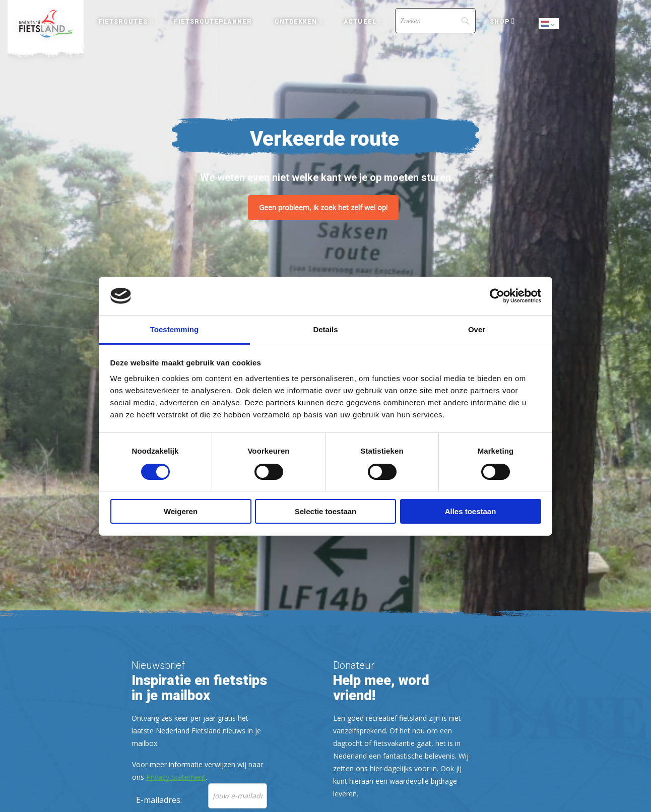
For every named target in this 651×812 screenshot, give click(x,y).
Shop (499, 22)
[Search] (435, 21)
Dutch (549, 24)
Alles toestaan (471, 511)
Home (46, 24)
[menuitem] (46, 24)
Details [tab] (325, 329)
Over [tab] (477, 329)
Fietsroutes (123, 22)
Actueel (360, 22)
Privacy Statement (176, 777)
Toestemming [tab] (174, 329)
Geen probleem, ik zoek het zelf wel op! (323, 207)
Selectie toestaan (326, 511)
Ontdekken (296, 22)
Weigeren (181, 511)
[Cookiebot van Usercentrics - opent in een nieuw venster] (497, 296)
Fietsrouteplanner (213, 22)
